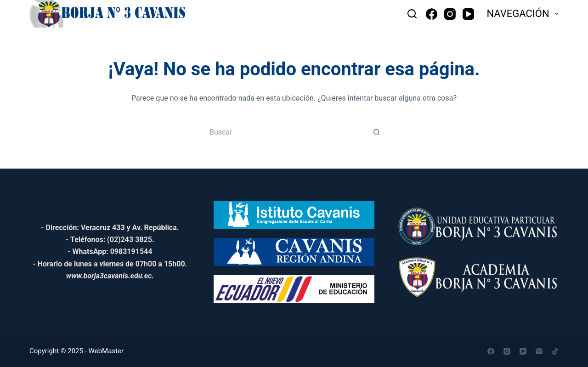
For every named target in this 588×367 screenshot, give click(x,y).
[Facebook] (432, 14)
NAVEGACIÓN (523, 14)
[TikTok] (555, 351)
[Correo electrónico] (539, 351)
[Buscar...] (285, 132)
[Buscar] (412, 14)
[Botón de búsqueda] (377, 132)
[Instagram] (450, 14)
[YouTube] (468, 14)
